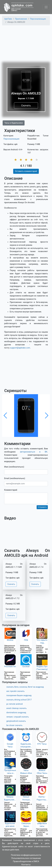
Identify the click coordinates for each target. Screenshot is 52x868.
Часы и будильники (14, 123)
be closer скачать (14, 725)
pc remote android (14, 704)
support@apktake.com (20, 348)
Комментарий (11, 490)
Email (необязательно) (15, 478)
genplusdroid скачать (16, 721)
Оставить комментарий (26, 171)
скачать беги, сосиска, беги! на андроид (25, 687)
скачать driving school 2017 (19, 700)
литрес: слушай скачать (18, 717)
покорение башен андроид (19, 695)
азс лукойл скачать (15, 691)
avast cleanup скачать (17, 708)
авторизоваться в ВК (34, 452)
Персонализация (11, 139)
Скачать (26, 105)
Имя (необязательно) (14, 467)
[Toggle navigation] (46, 7)
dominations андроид (16, 713)
